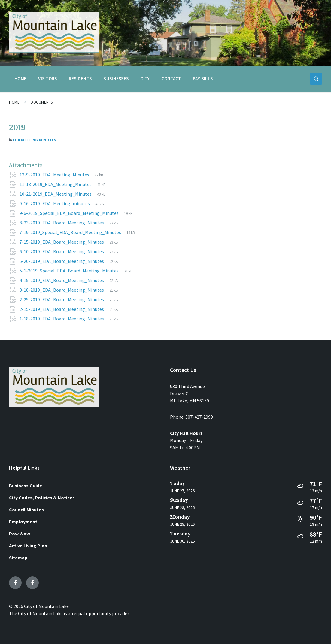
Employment (23, 522)
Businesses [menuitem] (116, 78)
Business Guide (26, 486)
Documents (42, 102)
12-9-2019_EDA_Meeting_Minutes (55, 175)
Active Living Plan (28, 546)
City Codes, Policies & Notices (42, 498)
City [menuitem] (145, 78)
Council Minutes (26, 510)
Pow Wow (20, 534)
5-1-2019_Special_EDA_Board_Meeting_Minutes (70, 271)
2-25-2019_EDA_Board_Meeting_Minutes (62, 299)
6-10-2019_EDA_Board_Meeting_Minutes (62, 251)
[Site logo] (54, 51)
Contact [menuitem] (171, 78)
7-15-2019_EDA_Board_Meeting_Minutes (62, 242)
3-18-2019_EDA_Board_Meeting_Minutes (62, 290)
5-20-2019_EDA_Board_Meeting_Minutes (62, 261)
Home (14, 102)
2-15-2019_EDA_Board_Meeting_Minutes (62, 309)
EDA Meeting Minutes (35, 140)
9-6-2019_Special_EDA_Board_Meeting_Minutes (70, 213)
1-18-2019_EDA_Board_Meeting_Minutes (62, 319)
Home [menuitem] (20, 78)
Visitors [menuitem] (47, 78)
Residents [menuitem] (80, 78)
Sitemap (18, 558)
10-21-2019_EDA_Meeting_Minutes (56, 194)
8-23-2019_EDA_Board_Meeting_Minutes (62, 223)
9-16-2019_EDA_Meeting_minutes (55, 203)
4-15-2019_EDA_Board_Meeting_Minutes (62, 280)
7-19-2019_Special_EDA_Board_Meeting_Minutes (71, 232)
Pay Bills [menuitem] (203, 78)
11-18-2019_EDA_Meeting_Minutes (56, 184)
